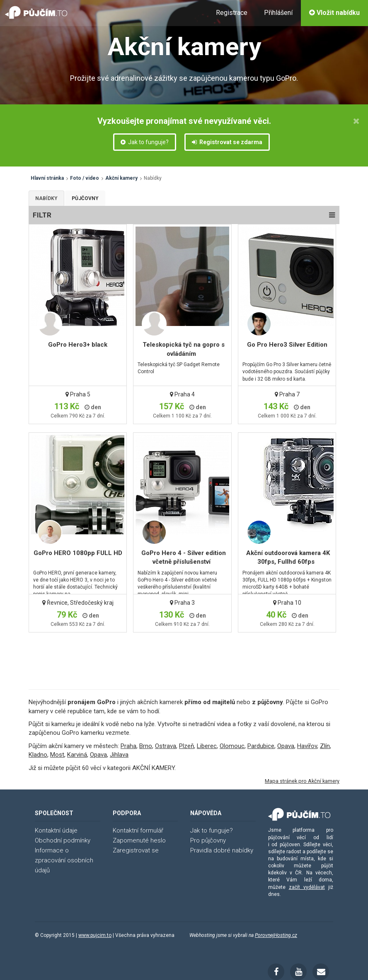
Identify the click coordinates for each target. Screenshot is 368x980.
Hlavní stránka (47, 178)
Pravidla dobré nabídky (222, 850)
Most (57, 755)
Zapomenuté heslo (139, 840)
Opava (286, 746)
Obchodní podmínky (63, 840)
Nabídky (46, 198)
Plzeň (186, 746)
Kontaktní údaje (56, 830)
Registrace (232, 13)
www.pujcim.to (95, 935)
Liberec (207, 746)
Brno (146, 746)
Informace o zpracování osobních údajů (64, 860)
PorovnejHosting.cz (276, 935)
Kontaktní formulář (138, 830)
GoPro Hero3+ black (78, 345)
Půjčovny (85, 198)
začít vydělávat (307, 887)
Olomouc (232, 746)
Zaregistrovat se (136, 850)
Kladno (38, 755)
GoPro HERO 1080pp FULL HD (78, 553)
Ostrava (166, 746)
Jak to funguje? (145, 142)
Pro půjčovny (208, 840)
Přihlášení (278, 13)
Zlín (325, 746)
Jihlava (119, 755)
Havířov (307, 746)
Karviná (77, 755)
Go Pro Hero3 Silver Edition (287, 345)
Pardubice (261, 746)
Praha (128, 746)
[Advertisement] (183, 651)
